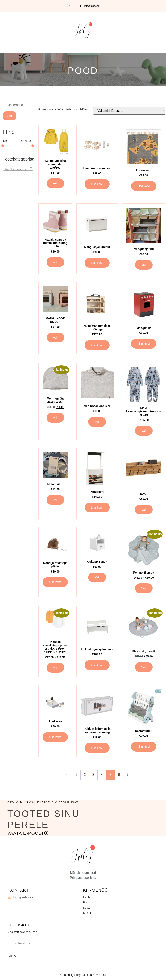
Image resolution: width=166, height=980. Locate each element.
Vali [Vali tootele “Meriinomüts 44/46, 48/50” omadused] (55, 418)
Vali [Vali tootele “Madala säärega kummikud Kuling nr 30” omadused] (55, 262)
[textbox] (18, 170)
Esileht (87, 897)
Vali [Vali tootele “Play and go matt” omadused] (144, 667)
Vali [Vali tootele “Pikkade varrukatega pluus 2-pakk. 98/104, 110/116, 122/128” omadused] (55, 668)
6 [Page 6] (119, 775)
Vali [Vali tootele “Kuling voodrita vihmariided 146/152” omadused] (55, 183)
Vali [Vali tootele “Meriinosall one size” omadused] (97, 422)
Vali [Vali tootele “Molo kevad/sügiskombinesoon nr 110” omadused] (144, 431)
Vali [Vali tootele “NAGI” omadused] (144, 510)
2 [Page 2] (85, 775)
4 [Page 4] (102, 775)
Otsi (10, 116)
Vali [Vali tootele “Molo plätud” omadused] (55, 500)
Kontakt (88, 913)
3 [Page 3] (93, 775)
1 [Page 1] (76, 775)
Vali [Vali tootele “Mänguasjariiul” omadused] (144, 265)
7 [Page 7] (128, 775)
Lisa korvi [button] (97, 184)
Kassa (87, 908)
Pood (86, 902)
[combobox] (18, 168)
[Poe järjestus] (129, 111)
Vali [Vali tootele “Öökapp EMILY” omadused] (97, 577)
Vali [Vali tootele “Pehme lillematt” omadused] (144, 588)
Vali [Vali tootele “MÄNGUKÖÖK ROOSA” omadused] (55, 338)
